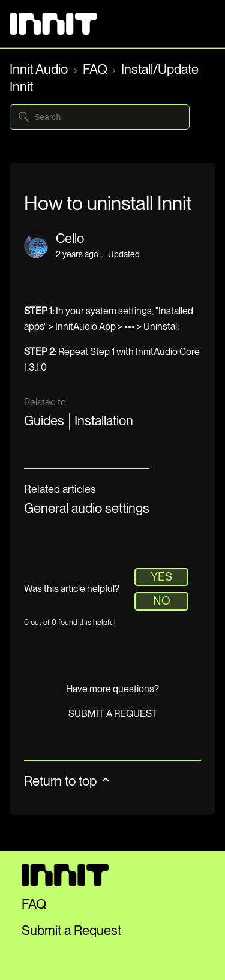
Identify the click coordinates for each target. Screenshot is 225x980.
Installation (104, 420)
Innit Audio (40, 69)
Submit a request (113, 713)
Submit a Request (71, 930)
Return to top (68, 781)
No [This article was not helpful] (162, 601)
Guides (44, 420)
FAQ (95, 69)
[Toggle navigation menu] (194, 24)
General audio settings (87, 508)
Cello (70, 238)
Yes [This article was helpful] (161, 577)
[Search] (100, 117)
